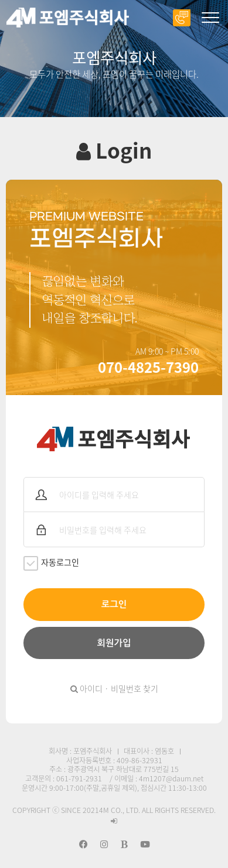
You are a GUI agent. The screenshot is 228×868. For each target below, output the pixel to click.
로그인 (114, 604)
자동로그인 (51, 563)
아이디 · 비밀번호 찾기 (114, 688)
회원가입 (114, 643)
